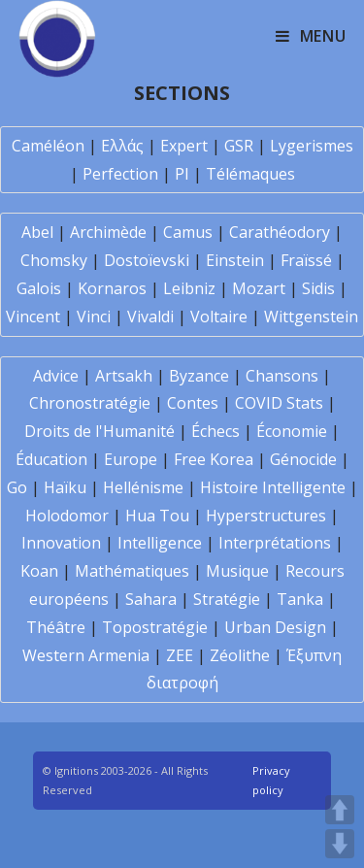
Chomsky (54, 260)
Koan (39, 571)
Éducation (51, 459)
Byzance (199, 376)
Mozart (259, 288)
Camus (188, 232)
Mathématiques (132, 571)
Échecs (215, 431)
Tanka (300, 599)
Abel (37, 232)
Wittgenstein (311, 317)
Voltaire (219, 317)
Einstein (235, 260)
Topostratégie (155, 627)
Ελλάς (122, 146)
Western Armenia (86, 655)
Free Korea (214, 459)
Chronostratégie (90, 403)
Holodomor (67, 516)
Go (17, 487)
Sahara (151, 599)
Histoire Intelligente (273, 487)
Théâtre (56, 627)
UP (340, 810)
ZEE (180, 655)
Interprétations (275, 543)
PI (182, 174)
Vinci (94, 317)
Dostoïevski (147, 260)
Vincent (33, 317)
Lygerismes (312, 146)
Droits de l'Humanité (99, 431)
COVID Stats (279, 403)
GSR (239, 146)
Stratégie (227, 599)
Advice (56, 376)
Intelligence (160, 543)
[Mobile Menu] (311, 36)
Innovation (61, 543)
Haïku (65, 487)
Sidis (318, 288)
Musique (237, 571)
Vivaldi (150, 317)
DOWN (340, 844)
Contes (193, 403)
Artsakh (124, 376)
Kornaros (112, 288)
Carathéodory (280, 232)
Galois (39, 288)
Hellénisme (143, 487)
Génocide (303, 459)
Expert (184, 146)
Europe (131, 459)
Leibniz (189, 288)
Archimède (108, 232)
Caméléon (48, 146)
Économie (292, 431)
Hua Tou (157, 516)
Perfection (120, 174)
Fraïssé (306, 260)
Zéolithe (240, 655)
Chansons (282, 376)
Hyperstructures (266, 516)
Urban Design (275, 627)
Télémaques (250, 174)
